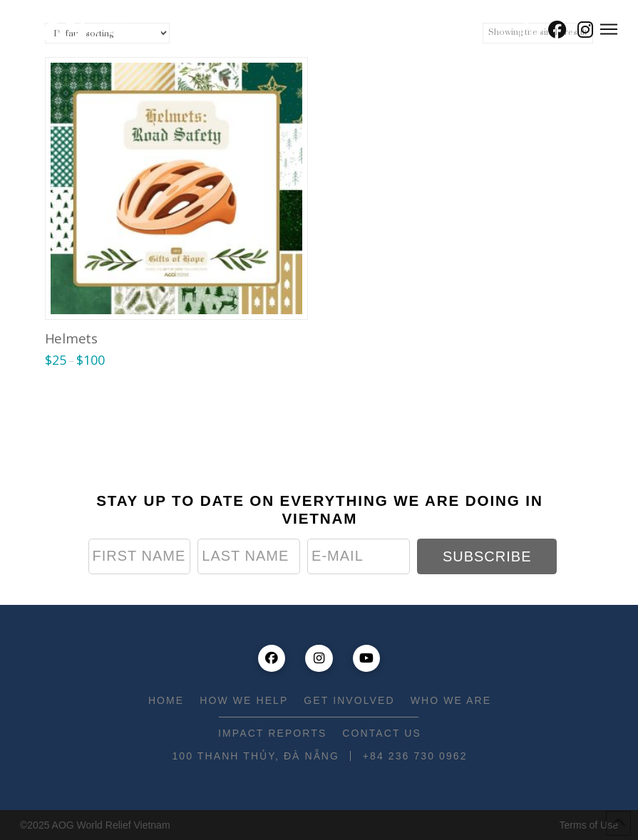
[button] (526, 30)
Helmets (71, 338)
